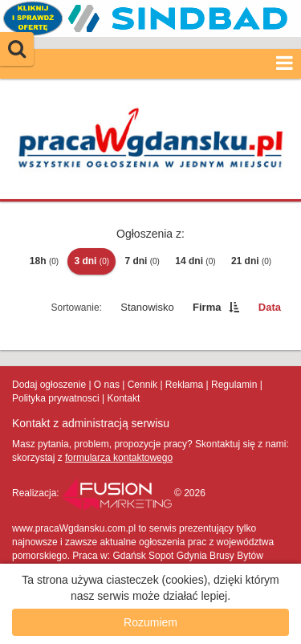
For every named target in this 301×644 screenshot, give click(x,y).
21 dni (251, 261)
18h (44, 261)
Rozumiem (150, 622)
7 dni (142, 261)
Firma (207, 307)
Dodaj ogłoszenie (49, 385)
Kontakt (124, 398)
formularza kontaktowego (119, 458)
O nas (107, 385)
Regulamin (234, 385)
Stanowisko (147, 307)
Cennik (142, 385)
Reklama (184, 385)
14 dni (195, 261)
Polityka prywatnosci (56, 398)
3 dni (92, 261)
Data (270, 307)
